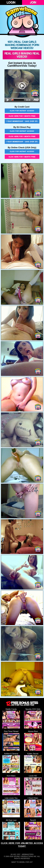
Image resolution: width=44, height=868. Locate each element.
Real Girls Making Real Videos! (22, 55)
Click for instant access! (22, 111)
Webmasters (28, 854)
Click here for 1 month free (22, 116)
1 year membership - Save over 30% (22, 121)
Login (11, 2)
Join (33, 2)
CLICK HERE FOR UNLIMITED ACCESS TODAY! (22, 845)
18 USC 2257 (15, 854)
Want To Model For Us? (22, 862)
